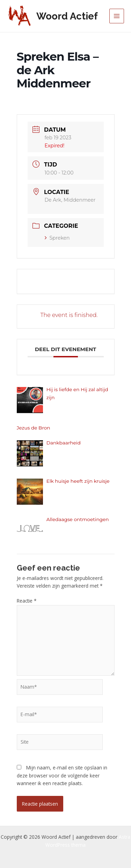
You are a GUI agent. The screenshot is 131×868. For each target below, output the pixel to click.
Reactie (27, 601)
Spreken (57, 238)
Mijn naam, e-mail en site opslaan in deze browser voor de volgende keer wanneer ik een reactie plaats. (62, 775)
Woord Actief (67, 16)
